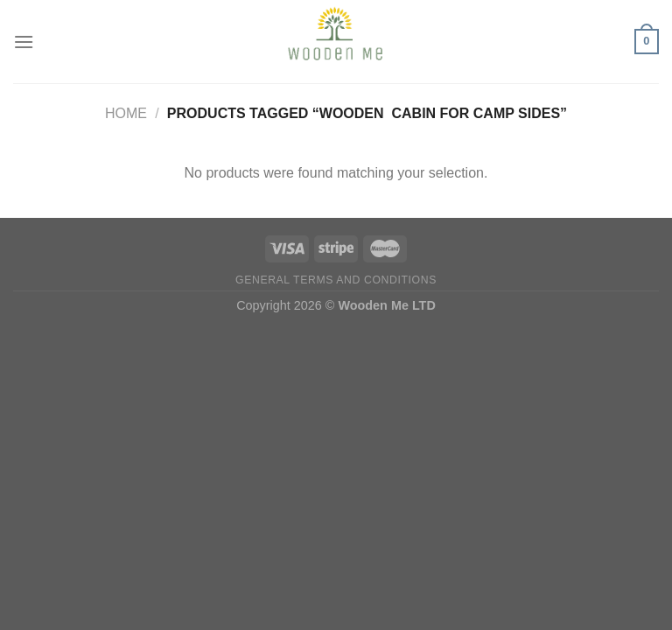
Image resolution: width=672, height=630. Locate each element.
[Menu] (24, 42)
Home (126, 113)
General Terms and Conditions (336, 280)
